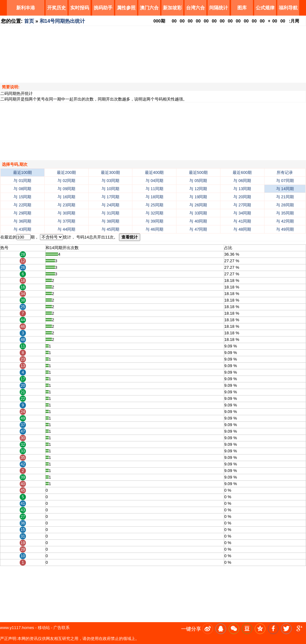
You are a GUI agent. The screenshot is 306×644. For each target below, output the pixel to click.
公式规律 (265, 8)
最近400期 (154, 172)
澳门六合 (149, 8)
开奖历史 (57, 8)
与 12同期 (198, 189)
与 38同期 (110, 221)
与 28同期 (285, 205)
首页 (29, 21)
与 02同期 (66, 181)
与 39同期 (154, 221)
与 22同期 (22, 205)
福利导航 (288, 8)
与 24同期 (110, 205)
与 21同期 (285, 197)
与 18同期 (154, 197)
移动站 (44, 628)
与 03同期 (110, 181)
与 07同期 (285, 181)
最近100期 (23, 172)
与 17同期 (110, 197)
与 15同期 (22, 197)
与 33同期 (198, 213)
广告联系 (62, 628)
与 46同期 (154, 229)
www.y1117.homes (17, 628)
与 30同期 (66, 213)
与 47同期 (198, 229)
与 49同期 (285, 229)
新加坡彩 (172, 8)
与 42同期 (285, 221)
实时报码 (80, 8)
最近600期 (242, 172)
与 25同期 (154, 205)
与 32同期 (154, 213)
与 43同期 (22, 229)
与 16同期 (66, 197)
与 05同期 (198, 181)
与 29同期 (22, 213)
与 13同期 (242, 189)
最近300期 (110, 172)
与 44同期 (66, 229)
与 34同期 (242, 213)
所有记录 (285, 172)
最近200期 (66, 172)
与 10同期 (110, 189)
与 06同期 (242, 181)
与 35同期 (285, 213)
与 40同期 (198, 221)
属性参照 (126, 8)
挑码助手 (103, 8)
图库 (242, 8)
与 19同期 (198, 197)
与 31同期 (110, 213)
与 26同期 (198, 205)
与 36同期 (22, 221)
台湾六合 (195, 8)
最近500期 (198, 172)
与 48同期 (242, 229)
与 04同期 (154, 181)
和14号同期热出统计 (62, 21)
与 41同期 (242, 221)
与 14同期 (285, 189)
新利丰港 (26, 8)
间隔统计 (219, 8)
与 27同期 (242, 205)
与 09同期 (66, 189)
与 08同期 (22, 189)
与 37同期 (66, 221)
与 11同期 (154, 189)
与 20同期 (242, 197)
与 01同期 (22, 181)
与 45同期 (110, 229)
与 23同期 (66, 205)
